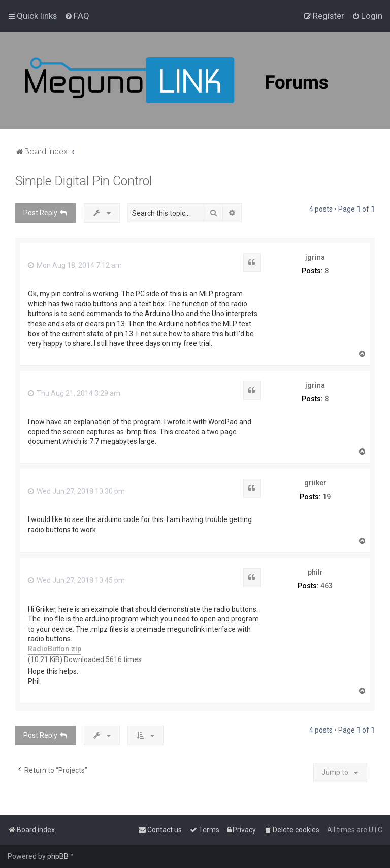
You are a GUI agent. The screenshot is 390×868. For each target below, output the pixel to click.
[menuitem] (77, 16)
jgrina (315, 257)
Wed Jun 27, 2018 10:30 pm (76, 491)
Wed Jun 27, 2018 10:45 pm (76, 580)
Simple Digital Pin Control (84, 181)
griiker (315, 483)
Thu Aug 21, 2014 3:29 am (74, 393)
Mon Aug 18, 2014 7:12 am (75, 265)
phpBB (58, 856)
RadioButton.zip (55, 649)
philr (315, 572)
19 (327, 497)
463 (327, 586)
